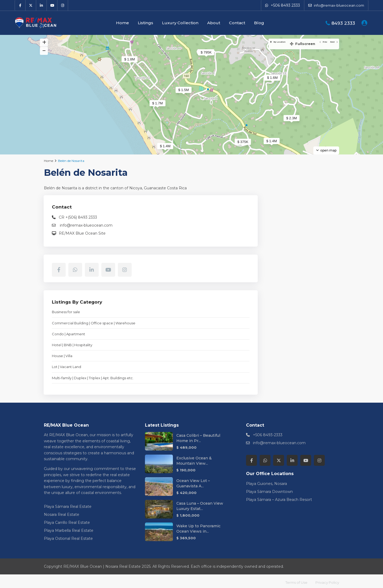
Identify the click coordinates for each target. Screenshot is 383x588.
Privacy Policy (326, 580)
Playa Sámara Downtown (269, 489)
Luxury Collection (180, 23)
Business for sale (278, 300)
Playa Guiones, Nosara (267, 481)
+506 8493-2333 (268, 433)
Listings (145, 23)
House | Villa (275, 349)
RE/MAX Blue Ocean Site (295, 205)
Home (122, 23)
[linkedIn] (41, 5)
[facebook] (20, 5)
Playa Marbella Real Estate (69, 528)
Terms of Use (293, 580)
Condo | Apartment (281, 327)
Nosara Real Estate (62, 512)
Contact (237, 23)
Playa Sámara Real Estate (68, 504)
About (214, 23)
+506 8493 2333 (285, 5)
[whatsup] (288, 241)
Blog (259, 23)
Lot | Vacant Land (279, 360)
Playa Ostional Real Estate (68, 536)
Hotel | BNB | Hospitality (285, 338)
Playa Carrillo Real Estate (67, 520)
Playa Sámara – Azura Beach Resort (279, 497)
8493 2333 (343, 23)
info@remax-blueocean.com (298, 197)
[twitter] (31, 5)
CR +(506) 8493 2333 (290, 189)
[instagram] (63, 5)
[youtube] (52, 5)
